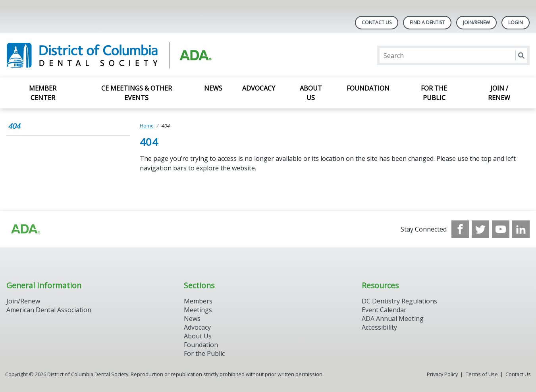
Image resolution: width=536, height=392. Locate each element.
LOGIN (516, 22)
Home (147, 126)
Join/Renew (476, 22)
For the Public (434, 93)
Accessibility (379, 327)
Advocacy (259, 88)
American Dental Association (49, 310)
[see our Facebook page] (460, 229)
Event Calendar (384, 310)
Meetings (198, 310)
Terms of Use (482, 374)
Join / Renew (499, 93)
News (213, 88)
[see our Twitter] (480, 229)
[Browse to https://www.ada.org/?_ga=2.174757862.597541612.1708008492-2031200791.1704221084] (25, 229)
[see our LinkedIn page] (521, 229)
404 (14, 126)
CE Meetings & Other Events (137, 93)
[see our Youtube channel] (501, 229)
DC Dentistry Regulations (399, 301)
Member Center (43, 93)
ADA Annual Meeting (393, 319)
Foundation (368, 88)
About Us (311, 93)
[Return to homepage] (109, 55)
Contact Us (377, 22)
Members (198, 301)
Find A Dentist (427, 22)
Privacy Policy (442, 374)
